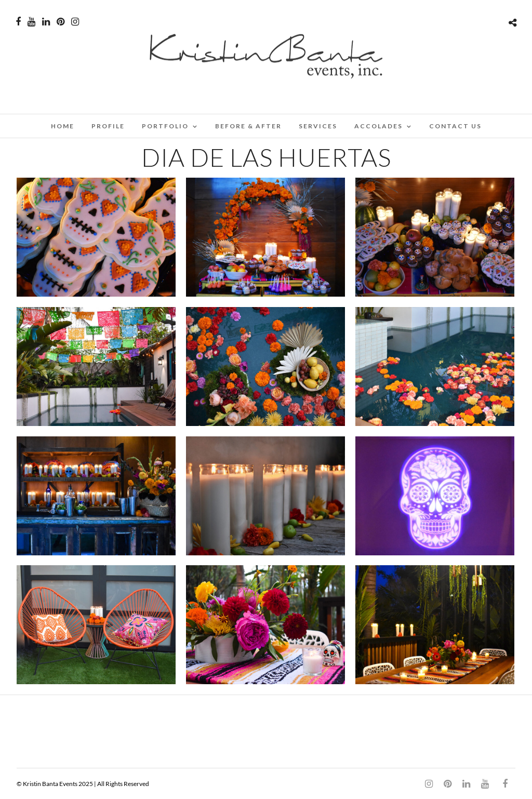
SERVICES (318, 126)
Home (63, 126)
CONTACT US (455, 126)
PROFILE (108, 126)
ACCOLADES (378, 126)
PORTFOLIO (165, 126)
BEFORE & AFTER (248, 126)
